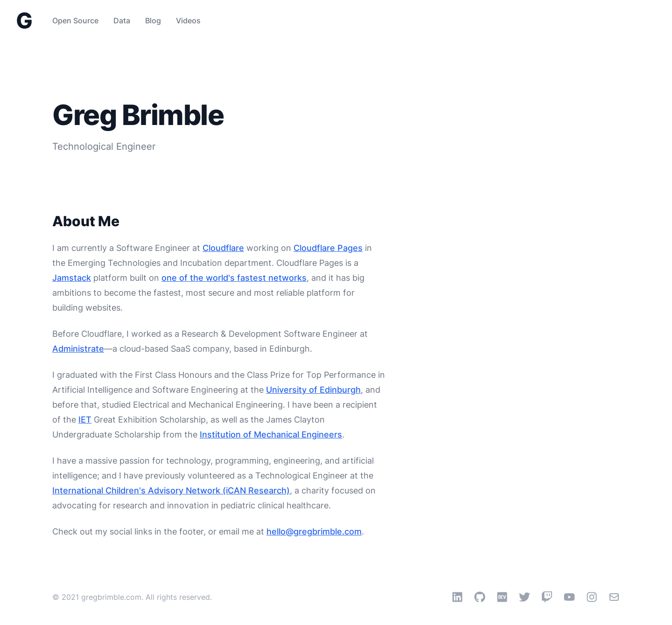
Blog (153, 21)
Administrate (78, 349)
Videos (188, 21)
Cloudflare (223, 248)
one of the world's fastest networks (234, 278)
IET (85, 420)
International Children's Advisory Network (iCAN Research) (171, 490)
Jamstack (72, 278)
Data (122, 21)
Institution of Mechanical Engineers (271, 434)
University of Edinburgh (313, 390)
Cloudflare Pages (328, 248)
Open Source (75, 21)
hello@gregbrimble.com (314, 531)
